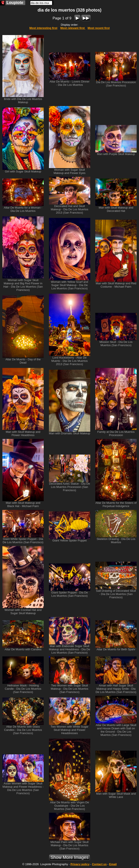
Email (113, 864)
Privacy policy (80, 864)
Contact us (99, 864)
